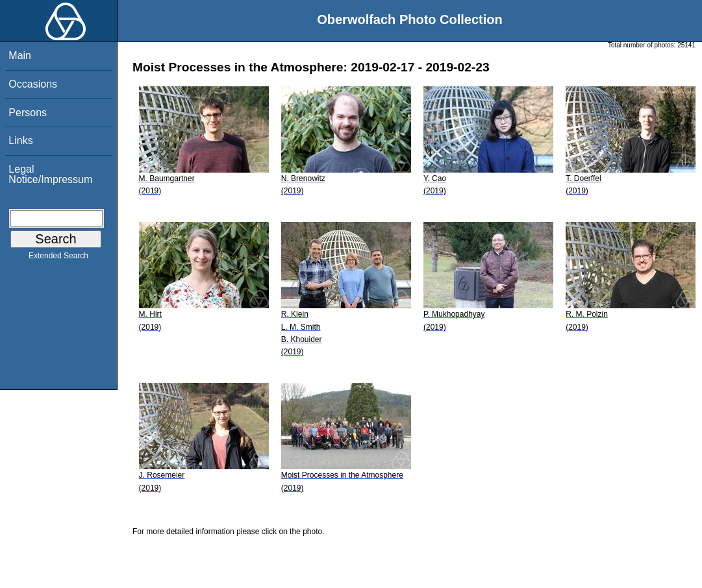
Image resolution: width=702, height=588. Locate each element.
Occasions (33, 84)
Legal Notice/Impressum (50, 174)
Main (20, 55)
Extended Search (58, 258)
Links (20, 141)
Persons (28, 113)
